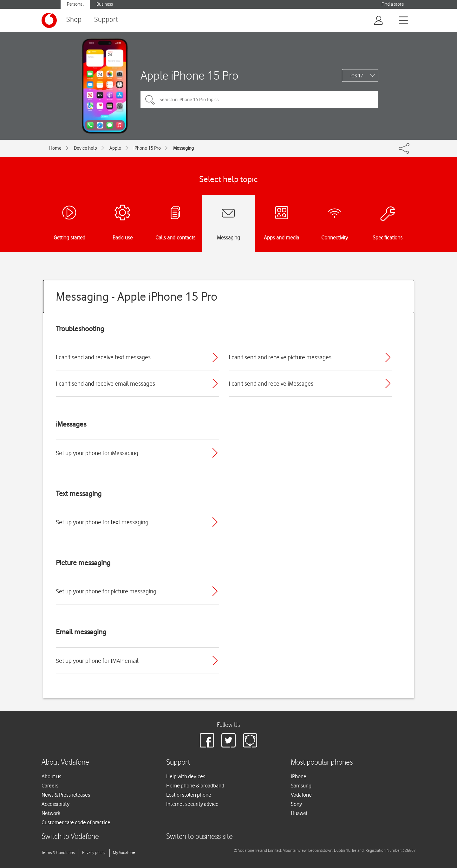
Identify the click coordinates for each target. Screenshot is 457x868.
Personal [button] (75, 4)
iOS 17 (357, 76)
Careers (50, 786)
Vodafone (301, 795)
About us (51, 776)
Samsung (301, 786)
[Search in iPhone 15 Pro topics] (259, 100)
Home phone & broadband (195, 786)
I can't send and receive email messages (105, 383)
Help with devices (186, 776)
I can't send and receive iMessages (271, 383)
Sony (296, 804)
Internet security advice (192, 804)
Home (55, 148)
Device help (85, 148)
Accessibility (55, 804)
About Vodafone (65, 763)
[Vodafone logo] (49, 20)
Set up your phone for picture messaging (106, 591)
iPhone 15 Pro (147, 148)
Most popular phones (322, 763)
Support (106, 20)
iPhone (299, 776)
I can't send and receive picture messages (280, 357)
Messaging (183, 148)
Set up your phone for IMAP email (97, 661)
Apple (115, 148)
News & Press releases (66, 795)
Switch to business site (199, 837)
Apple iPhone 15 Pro (189, 75)
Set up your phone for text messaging (102, 522)
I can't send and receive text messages (103, 357)
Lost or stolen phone (189, 795)
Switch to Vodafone (70, 837)
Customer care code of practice (76, 822)
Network (51, 813)
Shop (74, 20)
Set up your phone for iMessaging (97, 453)
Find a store (393, 4)
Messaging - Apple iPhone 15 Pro (137, 296)
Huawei (299, 813)
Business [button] (105, 4)
